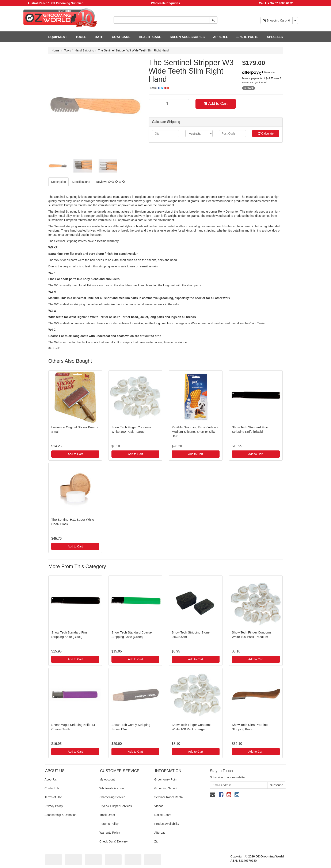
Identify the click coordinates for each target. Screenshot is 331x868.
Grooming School (166, 788)
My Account (107, 779)
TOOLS (81, 37)
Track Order (107, 815)
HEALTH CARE (150, 37)
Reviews (110, 182)
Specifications (81, 182)
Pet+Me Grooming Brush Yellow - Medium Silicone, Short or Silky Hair (195, 432)
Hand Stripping (85, 50)
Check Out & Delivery (114, 841)
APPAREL (220, 37)
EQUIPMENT (58, 37)
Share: (160, 88)
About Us (51, 779)
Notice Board (163, 815)
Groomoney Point (166, 779)
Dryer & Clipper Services (116, 806)
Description (58, 182)
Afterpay (160, 833)
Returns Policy (109, 824)
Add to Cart (216, 104)
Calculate (266, 133)
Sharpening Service (112, 797)
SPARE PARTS (247, 37)
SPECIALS (275, 37)
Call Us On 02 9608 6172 (276, 3)
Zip (156, 841)
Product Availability (167, 824)
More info (258, 73)
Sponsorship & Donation (60, 815)
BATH (99, 37)
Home (55, 50)
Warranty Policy (110, 833)
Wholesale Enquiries (166, 3)
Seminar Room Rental (169, 797)
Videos (159, 806)
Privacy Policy (54, 806)
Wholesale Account (112, 788)
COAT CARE (121, 37)
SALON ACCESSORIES (187, 37)
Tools (67, 50)
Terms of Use (53, 797)
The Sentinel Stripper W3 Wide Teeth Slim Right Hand (133, 50)
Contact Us (52, 788)
